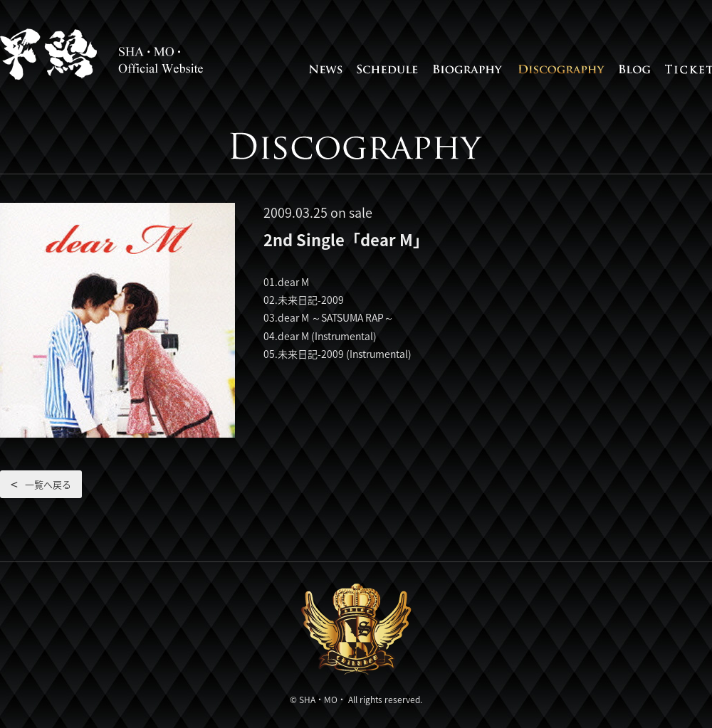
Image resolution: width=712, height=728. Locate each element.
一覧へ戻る (48, 484)
